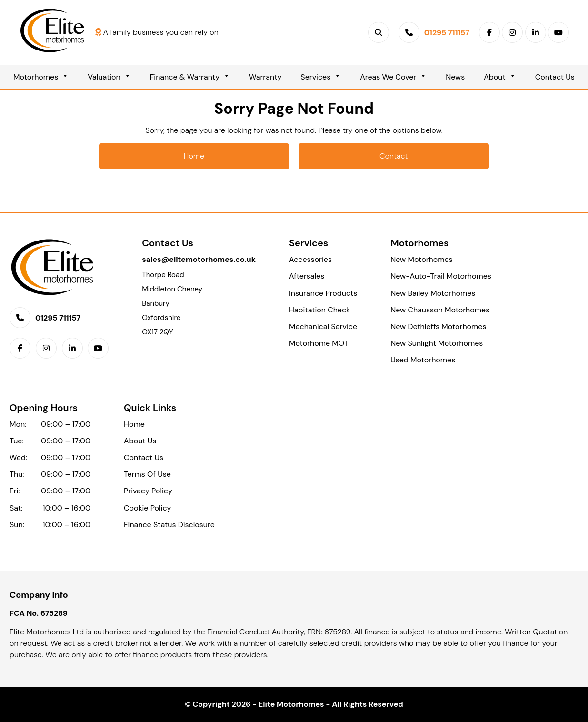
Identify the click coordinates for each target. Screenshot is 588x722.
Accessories (310, 259)
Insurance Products (323, 293)
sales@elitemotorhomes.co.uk (199, 259)
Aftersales (307, 276)
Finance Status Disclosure (169, 525)
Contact (394, 156)
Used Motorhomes (423, 360)
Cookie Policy (147, 508)
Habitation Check (319, 310)
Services (321, 77)
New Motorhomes (421, 259)
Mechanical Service (323, 326)
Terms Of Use (147, 474)
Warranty (265, 77)
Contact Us (555, 77)
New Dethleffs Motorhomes (438, 326)
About (500, 77)
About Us (140, 441)
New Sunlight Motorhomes (437, 343)
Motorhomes (41, 77)
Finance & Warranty (190, 77)
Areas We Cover (393, 77)
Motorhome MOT (319, 343)
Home (194, 156)
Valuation (109, 77)
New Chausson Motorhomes (440, 310)
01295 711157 (58, 318)
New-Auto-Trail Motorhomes (441, 276)
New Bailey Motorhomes (433, 293)
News (455, 77)
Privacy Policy (148, 491)
